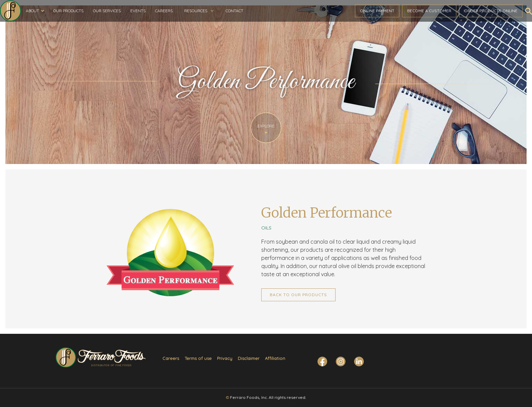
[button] (35, 11)
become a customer (429, 11)
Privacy (225, 358)
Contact (234, 11)
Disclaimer (249, 358)
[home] (11, 11)
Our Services (107, 11)
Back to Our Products (298, 295)
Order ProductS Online (491, 11)
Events (138, 11)
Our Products (68, 11)
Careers (164, 11)
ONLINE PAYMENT (377, 11)
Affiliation (275, 358)
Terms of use (198, 358)
